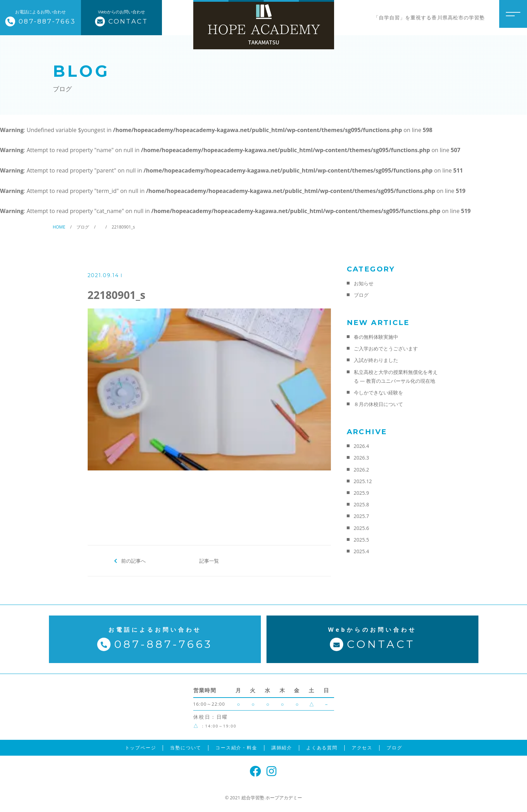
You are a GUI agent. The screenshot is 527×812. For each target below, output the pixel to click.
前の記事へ (133, 561)
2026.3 (362, 458)
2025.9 (362, 493)
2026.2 (362, 470)
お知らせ (364, 283)
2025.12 (363, 481)
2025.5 (362, 540)
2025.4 (362, 551)
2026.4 (362, 446)
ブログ (361, 295)
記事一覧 (209, 561)
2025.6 (362, 528)
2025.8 (362, 504)
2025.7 (362, 516)
